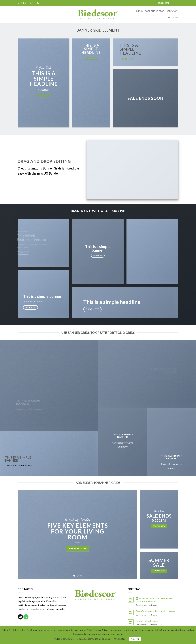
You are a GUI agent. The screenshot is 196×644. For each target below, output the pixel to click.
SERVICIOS (172, 11)
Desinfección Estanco (147, 621)
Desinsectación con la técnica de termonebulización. (154, 600)
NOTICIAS (173, 17)
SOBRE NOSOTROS (155, 11)
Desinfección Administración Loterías (155, 611)
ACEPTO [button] (135, 639)
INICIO (139, 11)
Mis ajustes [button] (120, 639)
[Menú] (177, 3)
